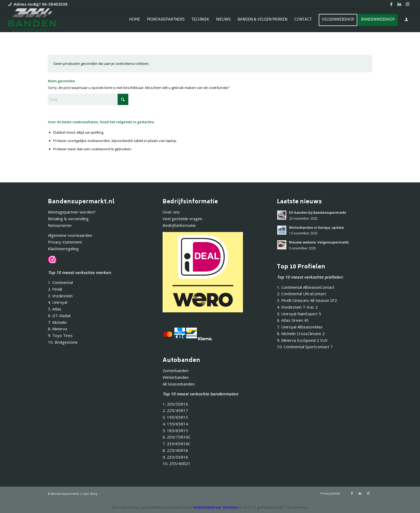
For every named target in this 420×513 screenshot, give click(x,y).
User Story (90, 494)
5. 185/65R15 (175, 430)
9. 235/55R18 (175, 457)
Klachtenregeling (63, 249)
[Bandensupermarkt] (32, 20)
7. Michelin (57, 322)
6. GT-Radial (59, 316)
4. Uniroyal (58, 302)
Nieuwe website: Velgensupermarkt (319, 242)
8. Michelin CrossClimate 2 (301, 334)
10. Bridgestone (63, 342)
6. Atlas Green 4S (293, 320)
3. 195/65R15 (175, 417)
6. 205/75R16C (177, 437)
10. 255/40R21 (177, 463)
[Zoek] (88, 99)
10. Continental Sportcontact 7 (305, 347)
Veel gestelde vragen (182, 219)
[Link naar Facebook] (391, 4)
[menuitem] (135, 20)
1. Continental (60, 282)
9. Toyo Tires (60, 335)
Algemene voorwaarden (70, 235)
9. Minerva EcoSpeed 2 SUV (302, 340)
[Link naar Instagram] (408, 4)
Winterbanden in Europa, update (316, 227)
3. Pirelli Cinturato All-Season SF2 (307, 300)
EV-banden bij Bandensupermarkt (318, 212)
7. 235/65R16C (177, 444)
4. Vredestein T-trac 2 (297, 307)
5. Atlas (55, 309)
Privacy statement (65, 242)
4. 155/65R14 (175, 424)
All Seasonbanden (179, 384)
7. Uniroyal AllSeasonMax (300, 327)
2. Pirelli (55, 289)
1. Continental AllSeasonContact (306, 287)
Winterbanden (176, 377)
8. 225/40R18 (175, 450)
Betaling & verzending (68, 219)
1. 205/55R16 (175, 404)
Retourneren (60, 225)
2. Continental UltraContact (302, 294)
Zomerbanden (176, 370)
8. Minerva (57, 329)
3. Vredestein (60, 296)
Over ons (171, 212)
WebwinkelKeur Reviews (216, 507)
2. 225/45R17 (175, 410)
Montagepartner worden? (72, 212)
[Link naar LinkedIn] (400, 4)
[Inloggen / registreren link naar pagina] (406, 21)
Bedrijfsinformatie (179, 225)
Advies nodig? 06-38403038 (41, 4)
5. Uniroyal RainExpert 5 (299, 314)
